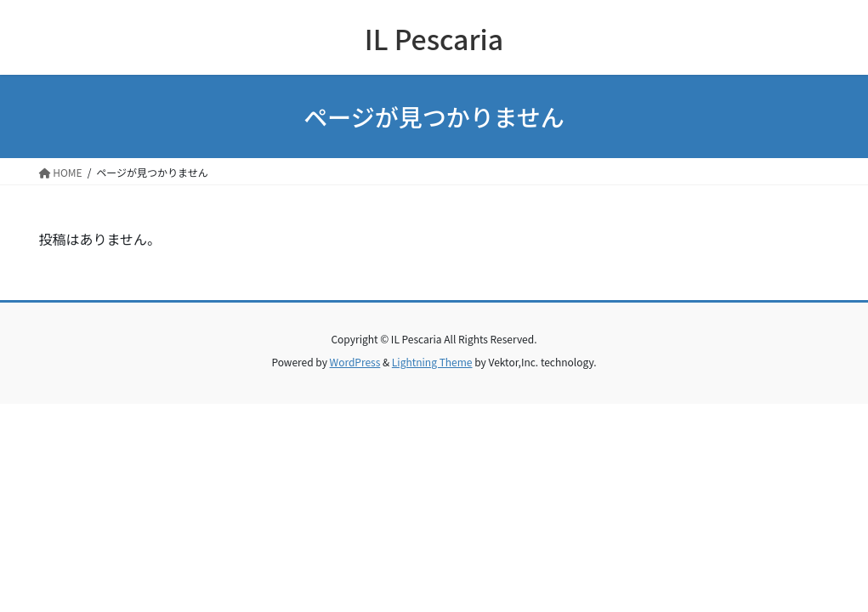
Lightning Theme (432, 362)
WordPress (355, 362)
